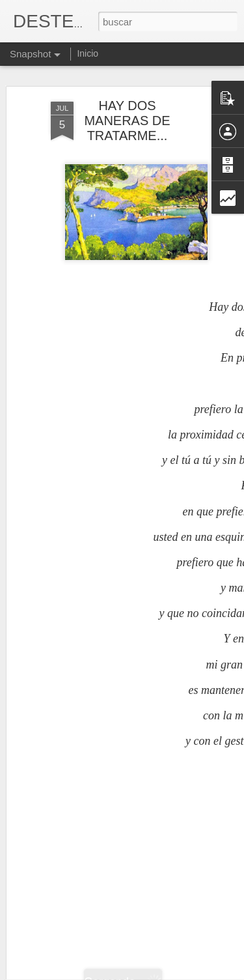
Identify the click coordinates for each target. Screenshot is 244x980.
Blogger (173, 973)
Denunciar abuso (216, 973)
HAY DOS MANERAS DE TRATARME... (127, 104)
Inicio (88, 53)
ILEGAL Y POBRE (83, 940)
